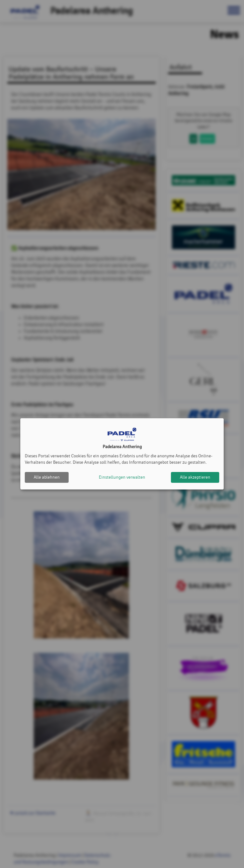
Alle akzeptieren (195, 477)
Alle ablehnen (47, 477)
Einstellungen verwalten (122, 477)
